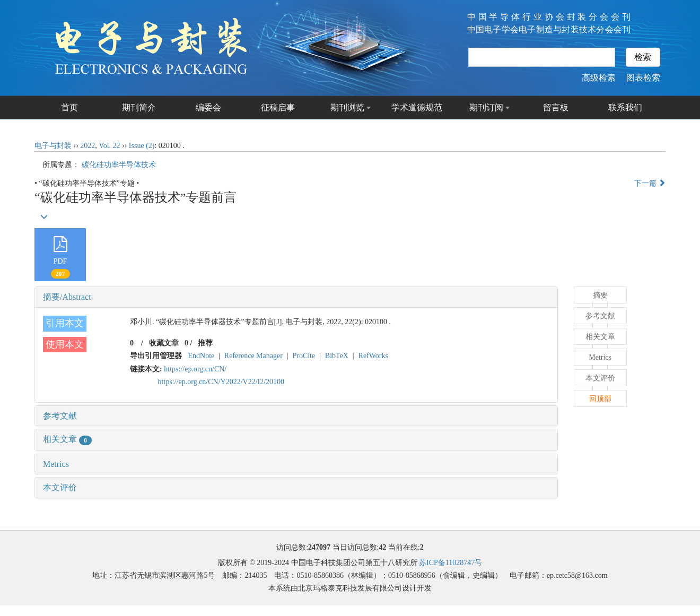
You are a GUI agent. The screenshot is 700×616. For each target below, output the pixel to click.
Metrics (56, 464)
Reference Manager (253, 356)
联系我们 (625, 107)
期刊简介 (139, 107)
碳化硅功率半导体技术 (119, 165)
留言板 (556, 107)
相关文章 (67, 439)
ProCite (304, 356)
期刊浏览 (347, 107)
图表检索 (643, 78)
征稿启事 (278, 107)
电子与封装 (53, 146)
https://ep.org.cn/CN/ (195, 369)
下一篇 (650, 183)
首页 (69, 107)
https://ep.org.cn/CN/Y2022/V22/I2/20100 (221, 382)
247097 (319, 547)
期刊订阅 (486, 107)
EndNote (202, 356)
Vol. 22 (109, 146)
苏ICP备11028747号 (450, 563)
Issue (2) (142, 146)
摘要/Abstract (67, 297)
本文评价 (60, 487)
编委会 (208, 107)
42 (382, 547)
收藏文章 (164, 343)
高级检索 (599, 78)
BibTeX (337, 356)
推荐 (205, 343)
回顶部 (600, 399)
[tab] (296, 297)
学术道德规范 (417, 107)
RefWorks (373, 356)
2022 (87, 146)
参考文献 (60, 416)
